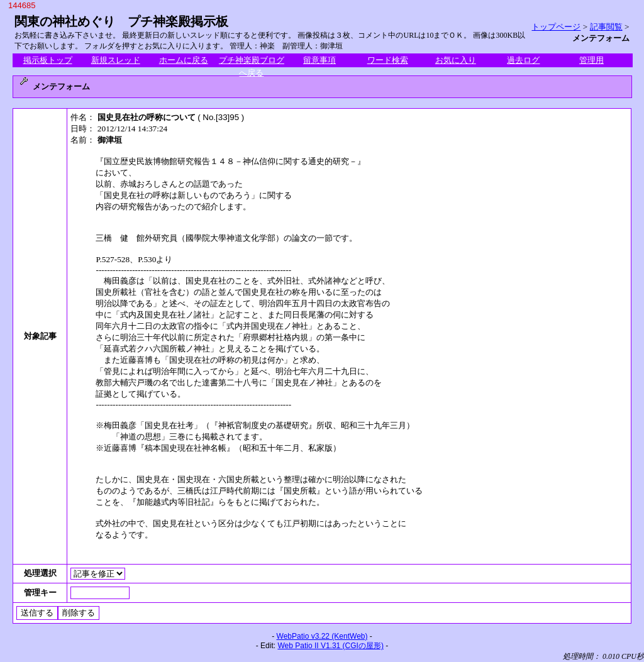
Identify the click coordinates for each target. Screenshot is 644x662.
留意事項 (319, 60)
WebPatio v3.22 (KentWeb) (322, 636)
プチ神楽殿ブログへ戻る (252, 61)
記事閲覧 (606, 27)
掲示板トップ (48, 60)
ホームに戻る (184, 60)
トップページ (556, 27)
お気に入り (456, 60)
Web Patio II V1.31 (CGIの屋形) (330, 646)
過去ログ (523, 60)
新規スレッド (116, 60)
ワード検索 (388, 60)
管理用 (591, 60)
